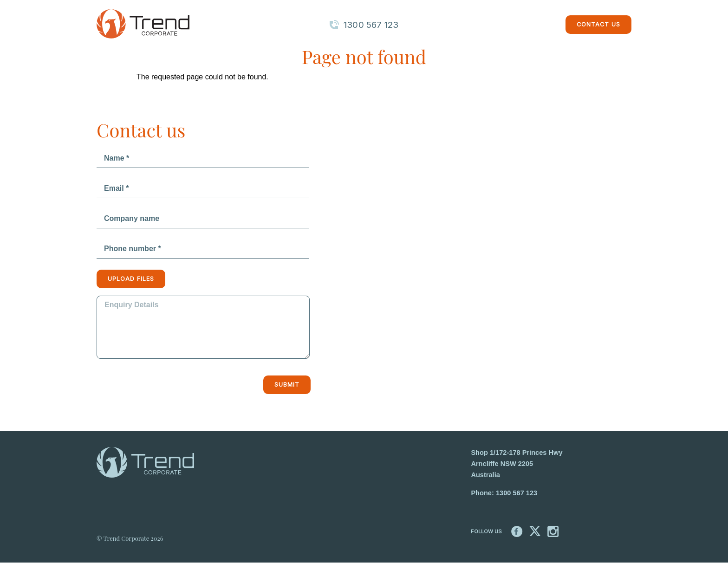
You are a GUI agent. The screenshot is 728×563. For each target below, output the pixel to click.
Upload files (131, 279)
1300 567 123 (517, 493)
